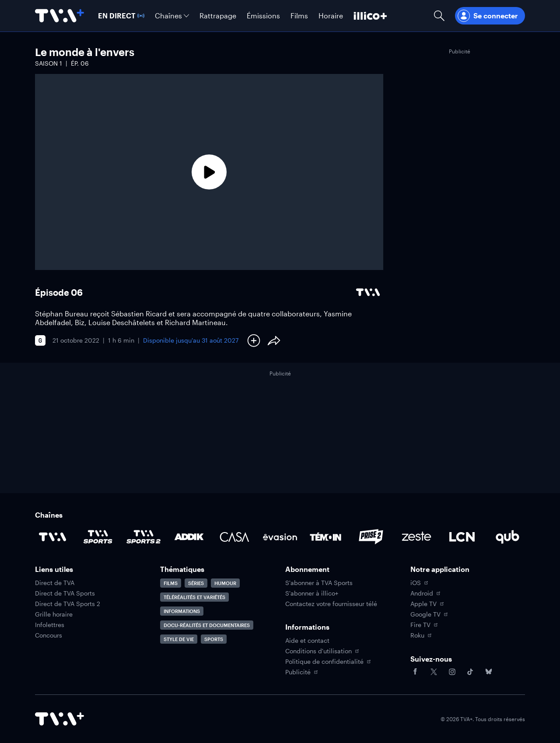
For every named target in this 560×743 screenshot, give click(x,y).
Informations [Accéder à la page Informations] (182, 611)
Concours (49, 635)
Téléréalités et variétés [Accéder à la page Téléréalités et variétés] (194, 597)
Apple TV (427, 604)
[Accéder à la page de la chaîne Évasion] (280, 537)
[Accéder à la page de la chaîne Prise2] (371, 537)
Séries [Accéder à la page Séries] (196, 583)
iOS (419, 583)
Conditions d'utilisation (322, 651)
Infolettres (50, 625)
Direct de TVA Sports (65, 593)
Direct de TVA (55, 583)
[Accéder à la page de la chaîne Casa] (234, 537)
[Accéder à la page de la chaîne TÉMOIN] (325, 537)
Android (425, 593)
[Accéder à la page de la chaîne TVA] (52, 537)
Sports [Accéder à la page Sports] (214, 639)
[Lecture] (209, 172)
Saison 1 (49, 63)
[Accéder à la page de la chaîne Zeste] (416, 537)
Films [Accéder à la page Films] (171, 583)
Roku (421, 635)
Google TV (429, 614)
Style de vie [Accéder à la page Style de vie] (179, 639)
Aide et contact (307, 641)
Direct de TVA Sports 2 (68, 604)
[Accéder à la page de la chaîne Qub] (507, 537)
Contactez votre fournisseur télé (331, 604)
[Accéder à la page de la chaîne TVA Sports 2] (143, 537)
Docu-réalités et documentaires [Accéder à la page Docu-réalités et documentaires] (207, 625)
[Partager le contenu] (274, 340)
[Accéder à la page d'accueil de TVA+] (59, 719)
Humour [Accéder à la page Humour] (225, 583)
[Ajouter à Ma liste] (254, 340)
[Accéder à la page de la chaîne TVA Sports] (98, 537)
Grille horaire (54, 614)
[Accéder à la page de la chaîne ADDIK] (189, 537)
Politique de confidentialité (328, 662)
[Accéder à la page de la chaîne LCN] (462, 537)
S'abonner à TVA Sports (319, 583)
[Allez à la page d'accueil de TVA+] (59, 16)
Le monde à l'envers (85, 52)
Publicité (301, 672)
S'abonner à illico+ (312, 593)
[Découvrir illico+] (370, 16)
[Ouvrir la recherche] (439, 16)
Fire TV (424, 625)
